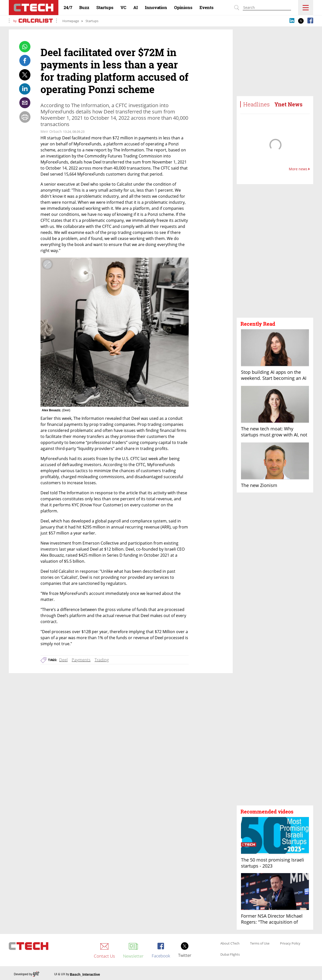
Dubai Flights (230, 955)
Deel (63, 660)
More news (299, 169)
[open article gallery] (115, 332)
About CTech (230, 944)
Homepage (71, 21)
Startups (92, 21)
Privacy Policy (290, 944)
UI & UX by (77, 974)
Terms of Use (260, 944)
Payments (81, 660)
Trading (102, 660)
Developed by (27, 974)
